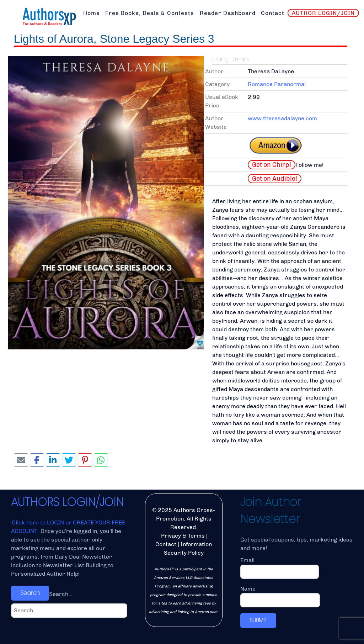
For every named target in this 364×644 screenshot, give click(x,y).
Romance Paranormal (277, 84)
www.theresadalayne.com (282, 118)
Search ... (61, 594)
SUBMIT (258, 620)
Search (30, 593)
